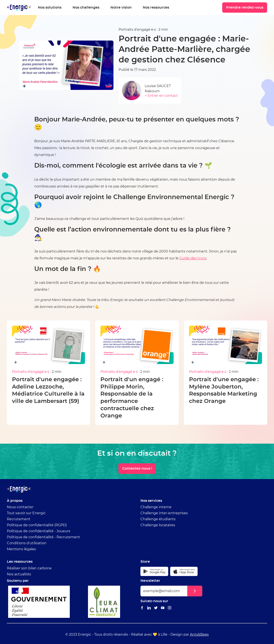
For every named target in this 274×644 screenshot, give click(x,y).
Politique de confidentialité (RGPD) (37, 525)
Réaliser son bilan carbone (29, 568)
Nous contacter (20, 507)
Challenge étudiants (158, 519)
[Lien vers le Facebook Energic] (142, 608)
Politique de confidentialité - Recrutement (43, 537)
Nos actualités (19, 574)
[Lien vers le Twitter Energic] (156, 608)
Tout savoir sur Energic (26, 513)
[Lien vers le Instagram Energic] (170, 608)
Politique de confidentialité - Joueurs (39, 531)
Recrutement (19, 519)
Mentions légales (21, 549)
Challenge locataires (158, 525)
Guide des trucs (193, 258)
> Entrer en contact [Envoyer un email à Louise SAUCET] (161, 96)
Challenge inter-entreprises (164, 513)
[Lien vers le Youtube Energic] (163, 608)
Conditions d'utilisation (27, 543)
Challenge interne (156, 507)
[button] (195, 591)
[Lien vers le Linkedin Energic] (149, 608)
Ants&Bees (199, 635)
